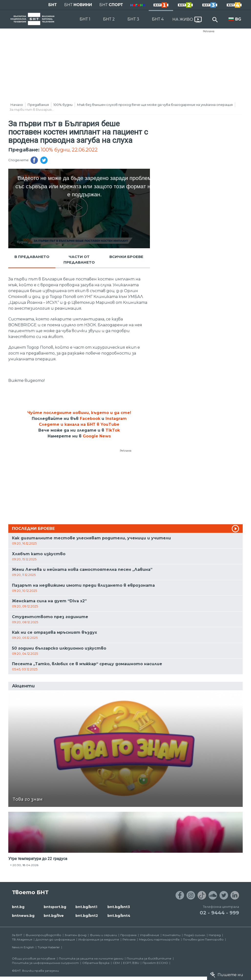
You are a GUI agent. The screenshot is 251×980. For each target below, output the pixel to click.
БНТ (53, 5)
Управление (150, 935)
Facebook (90, 419)
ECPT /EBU (131, 963)
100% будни (63, 105)
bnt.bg (18, 907)
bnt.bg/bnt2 (87, 916)
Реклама (209, 31)
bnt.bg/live (54, 916)
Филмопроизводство (43, 935)
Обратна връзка (96, 963)
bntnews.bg (23, 916)
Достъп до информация (55, 939)
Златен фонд (76, 935)
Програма (128, 935)
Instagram (116, 419)
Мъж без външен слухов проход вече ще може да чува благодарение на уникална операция (155, 105)
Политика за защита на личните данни (91, 958)
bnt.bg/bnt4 (119, 916)
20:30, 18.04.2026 (25, 865)
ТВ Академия (22, 939)
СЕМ (116, 963)
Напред (215, 935)
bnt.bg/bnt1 (86, 907)
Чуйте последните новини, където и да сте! (79, 413)
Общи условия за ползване (34, 958)
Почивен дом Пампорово (203, 939)
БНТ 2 (109, 19)
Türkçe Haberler (49, 947)
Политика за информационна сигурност (45, 963)
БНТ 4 (158, 19)
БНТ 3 (133, 19)
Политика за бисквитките (149, 958)
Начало (17, 105)
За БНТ (17, 935)
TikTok (113, 430)
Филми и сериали (103, 935)
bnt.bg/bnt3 (119, 907)
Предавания (38, 105)
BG (238, 19)
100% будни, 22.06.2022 (69, 150)
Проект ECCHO (155, 963)
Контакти (172, 935)
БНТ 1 (85, 19)
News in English (23, 947)
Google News (97, 436)
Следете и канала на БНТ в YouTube (79, 424)
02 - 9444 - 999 (219, 913)
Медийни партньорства (159, 939)
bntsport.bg (55, 907)
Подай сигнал (195, 935)
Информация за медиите (99, 939)
